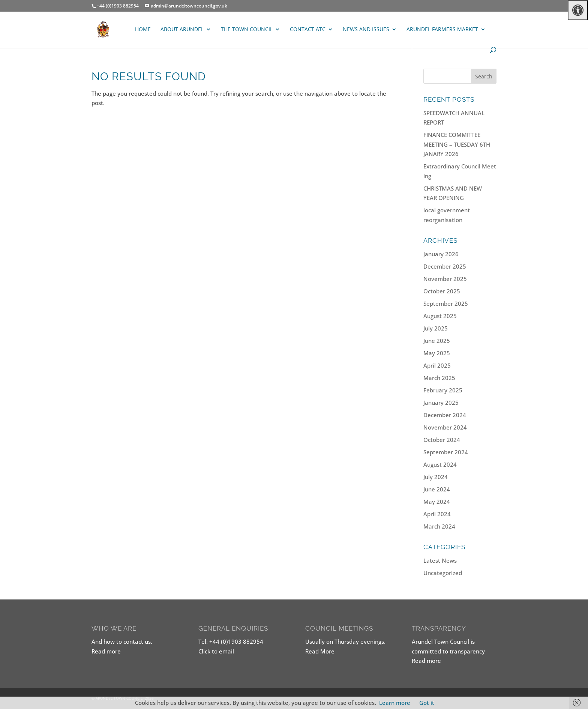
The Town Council (247, 30)
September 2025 (446, 303)
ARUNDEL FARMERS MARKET (442, 30)
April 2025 (437, 365)
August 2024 (440, 464)
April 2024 (437, 514)
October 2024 (442, 440)
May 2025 (437, 353)
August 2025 (440, 316)
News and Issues (366, 30)
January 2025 (441, 403)
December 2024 (445, 415)
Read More (320, 651)
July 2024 (436, 477)
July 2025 (436, 328)
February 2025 (443, 390)
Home (143, 30)
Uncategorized (443, 573)
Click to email (216, 651)
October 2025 (442, 291)
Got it (427, 703)
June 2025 (437, 341)
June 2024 (437, 489)
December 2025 (445, 266)
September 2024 (446, 452)
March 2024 (439, 526)
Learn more (395, 703)
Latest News (440, 560)
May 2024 (437, 502)
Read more (106, 651)
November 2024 (445, 427)
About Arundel (182, 30)
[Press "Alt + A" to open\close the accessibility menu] (578, 10)
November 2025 (445, 279)
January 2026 (441, 254)
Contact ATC (308, 30)
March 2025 (439, 378)
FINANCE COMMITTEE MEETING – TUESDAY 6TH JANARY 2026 (457, 144)
